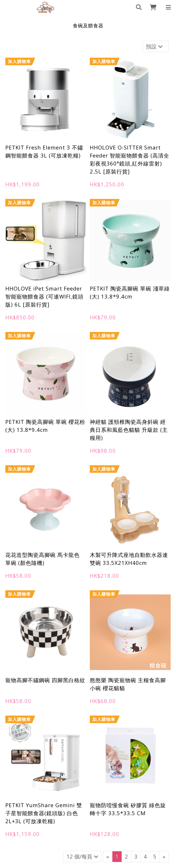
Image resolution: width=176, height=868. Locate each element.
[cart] (151, 7)
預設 (155, 46)
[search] (137, 7)
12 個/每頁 (82, 856)
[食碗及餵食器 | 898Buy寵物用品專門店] (46, 7)
